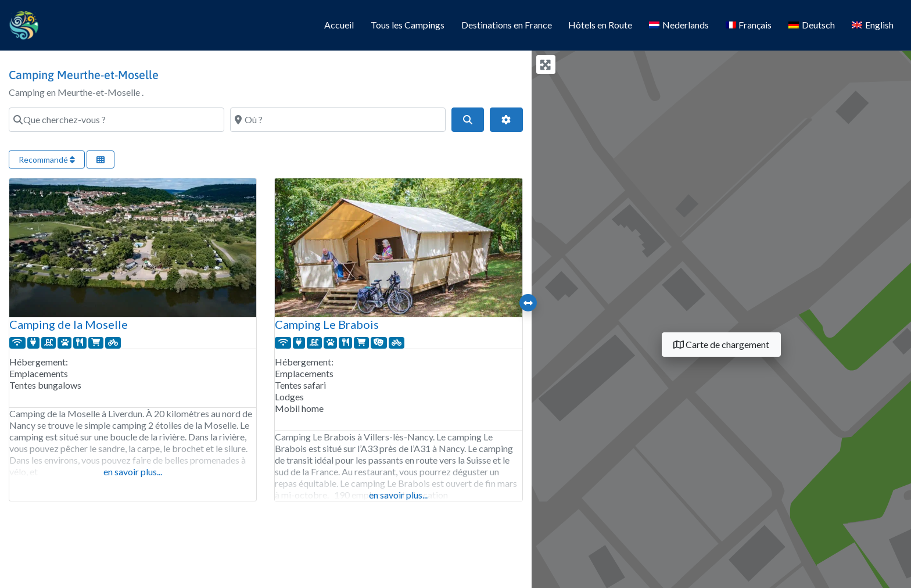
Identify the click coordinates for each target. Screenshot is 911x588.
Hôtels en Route (600, 25)
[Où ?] (338, 120)
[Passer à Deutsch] (812, 26)
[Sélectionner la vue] (101, 159)
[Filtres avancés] (506, 120)
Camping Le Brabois (327, 324)
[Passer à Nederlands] (679, 26)
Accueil (339, 25)
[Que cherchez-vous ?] (116, 120)
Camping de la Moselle (69, 324)
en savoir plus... (133, 472)
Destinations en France (507, 25)
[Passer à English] (872, 26)
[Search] (468, 120)
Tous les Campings (408, 25)
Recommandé (47, 159)
